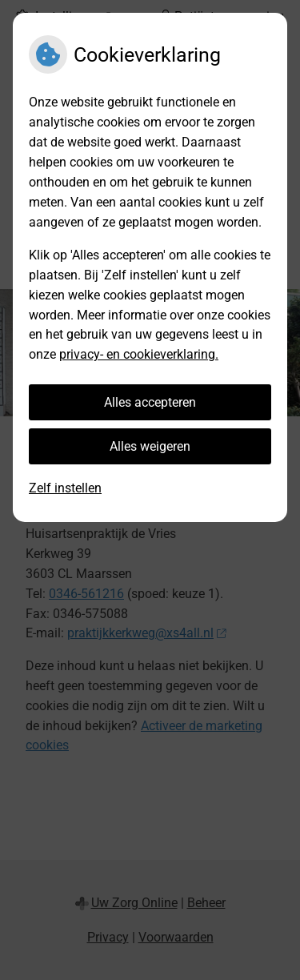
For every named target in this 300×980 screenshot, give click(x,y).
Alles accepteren (150, 402)
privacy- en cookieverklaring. (139, 354)
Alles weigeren (150, 446)
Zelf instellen (65, 488)
